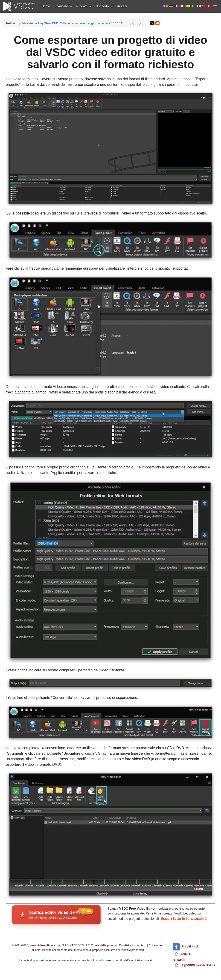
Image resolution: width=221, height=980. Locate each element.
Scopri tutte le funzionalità (183, 919)
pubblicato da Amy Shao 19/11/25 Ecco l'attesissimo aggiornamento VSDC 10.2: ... (73, 23)
